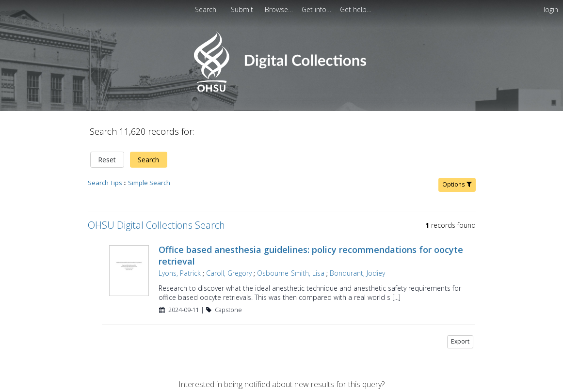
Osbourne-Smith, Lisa (291, 273)
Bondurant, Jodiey (357, 273)
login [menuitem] (551, 9)
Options (457, 184)
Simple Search (149, 183)
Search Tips (105, 183)
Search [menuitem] (206, 9)
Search (148, 160)
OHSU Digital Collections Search (156, 225)
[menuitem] (243, 9)
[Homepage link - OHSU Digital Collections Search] (281, 89)
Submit (243, 9)
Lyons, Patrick (180, 273)
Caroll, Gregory (229, 273)
